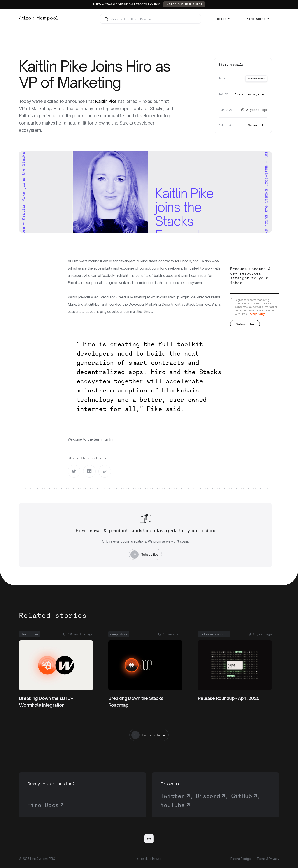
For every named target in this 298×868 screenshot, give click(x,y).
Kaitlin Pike (106, 101)
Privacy (274, 859)
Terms (261, 859)
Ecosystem (257, 94)
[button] (222, 19)
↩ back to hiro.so (149, 859)
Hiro (240, 94)
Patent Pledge (241, 859)
